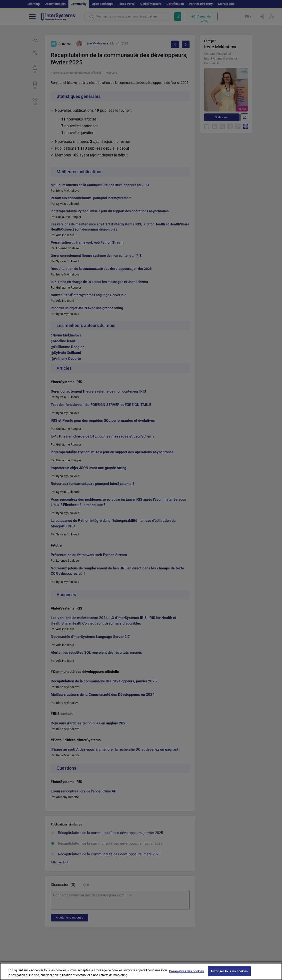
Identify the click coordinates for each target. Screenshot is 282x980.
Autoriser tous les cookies (229, 975)
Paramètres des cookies (187, 975)
